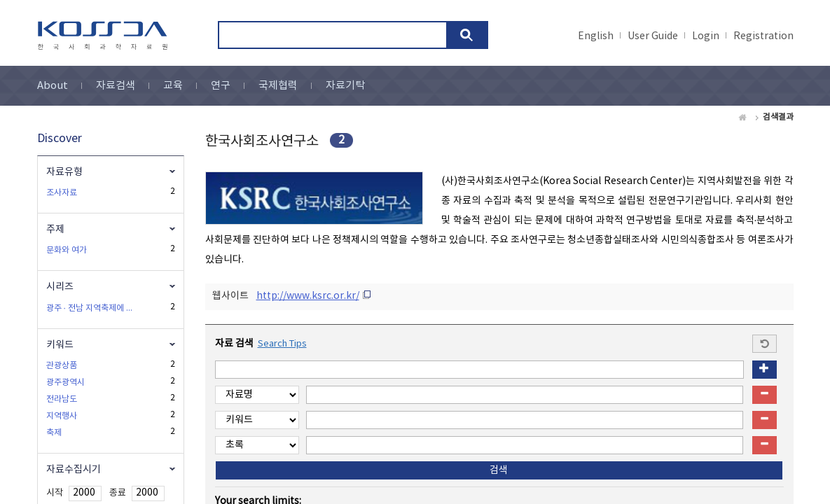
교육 (173, 86)
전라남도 (62, 399)
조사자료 (62, 193)
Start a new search (765, 344)
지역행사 (62, 416)
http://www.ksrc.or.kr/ (308, 296)
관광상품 (62, 366)
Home (743, 118)
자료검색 (116, 86)
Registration (763, 36)
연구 (221, 86)
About (53, 86)
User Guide (653, 36)
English (596, 36)
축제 (54, 433)
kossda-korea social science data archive (105, 36)
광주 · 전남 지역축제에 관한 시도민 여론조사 (91, 308)
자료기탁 (345, 86)
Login (706, 36)
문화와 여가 (67, 250)
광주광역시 (65, 383)
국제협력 (278, 86)
